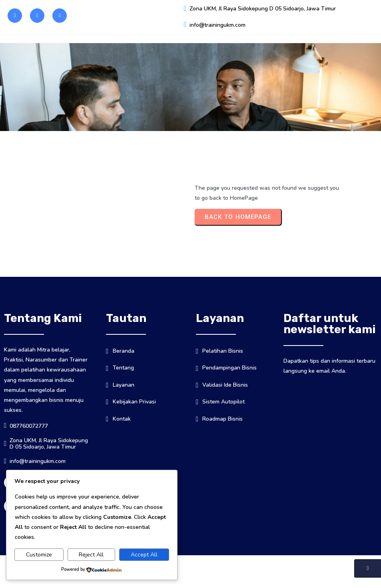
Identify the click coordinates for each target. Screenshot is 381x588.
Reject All (91, 555)
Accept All (144, 555)
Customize (39, 555)
